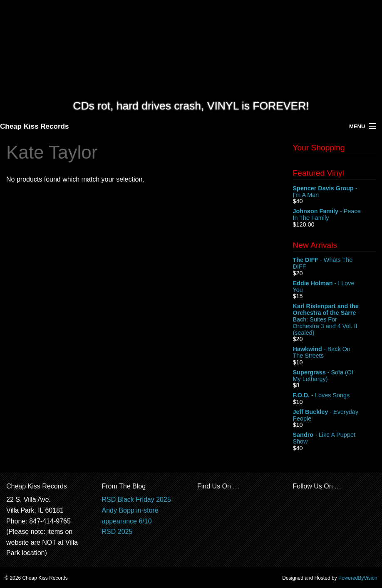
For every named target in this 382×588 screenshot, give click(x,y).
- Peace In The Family (335, 215)
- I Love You (335, 287)
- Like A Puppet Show (335, 439)
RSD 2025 (117, 532)
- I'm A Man (335, 192)
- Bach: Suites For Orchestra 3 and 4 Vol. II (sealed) (335, 319)
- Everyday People (335, 416)
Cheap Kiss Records (34, 126)
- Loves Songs (335, 396)
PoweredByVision (358, 578)
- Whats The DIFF (335, 264)
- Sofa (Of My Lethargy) (335, 376)
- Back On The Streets (335, 353)
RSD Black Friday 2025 (136, 500)
